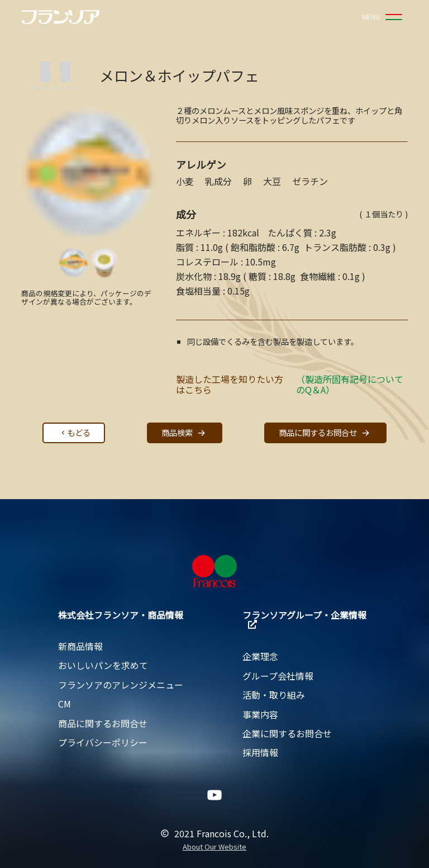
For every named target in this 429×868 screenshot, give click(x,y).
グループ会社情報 (278, 676)
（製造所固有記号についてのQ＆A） (350, 384)
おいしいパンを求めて (103, 665)
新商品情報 (80, 646)
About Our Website (214, 847)
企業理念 (260, 656)
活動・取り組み (274, 695)
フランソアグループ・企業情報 (304, 618)
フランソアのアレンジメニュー (121, 685)
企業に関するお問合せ (287, 733)
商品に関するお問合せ (326, 433)
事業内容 (260, 714)
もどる (75, 432)
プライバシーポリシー (103, 742)
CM (65, 704)
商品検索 (185, 433)
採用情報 (260, 752)
